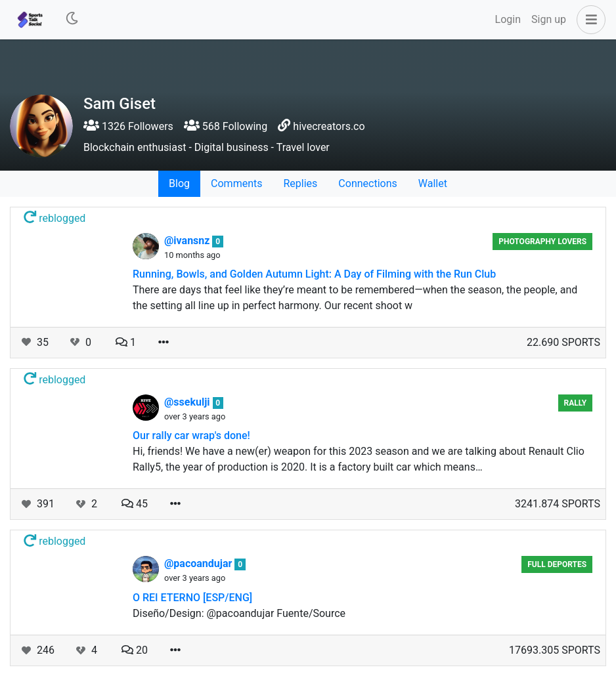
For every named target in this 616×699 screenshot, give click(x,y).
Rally (576, 403)
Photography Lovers (542, 242)
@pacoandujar (199, 563)
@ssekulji (188, 402)
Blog (179, 183)
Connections (367, 183)
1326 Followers (128, 126)
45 (135, 504)
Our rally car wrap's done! (191, 435)
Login (508, 19)
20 (135, 650)
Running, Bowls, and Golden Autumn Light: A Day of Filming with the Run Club (314, 274)
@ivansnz (188, 241)
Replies (300, 183)
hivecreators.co (329, 126)
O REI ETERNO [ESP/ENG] (192, 598)
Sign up (549, 19)
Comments (236, 183)
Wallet (433, 183)
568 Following (226, 126)
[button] (588, 20)
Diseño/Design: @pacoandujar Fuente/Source (239, 613)
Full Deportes (557, 564)
